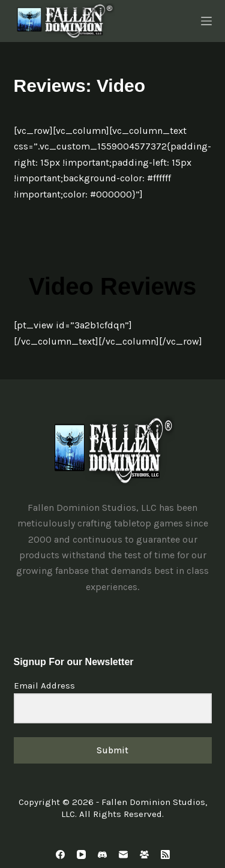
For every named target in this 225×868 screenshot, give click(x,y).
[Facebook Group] (144, 854)
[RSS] (165, 854)
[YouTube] (81, 854)
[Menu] (206, 21)
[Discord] (102, 854)
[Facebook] (60, 854)
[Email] (123, 854)
